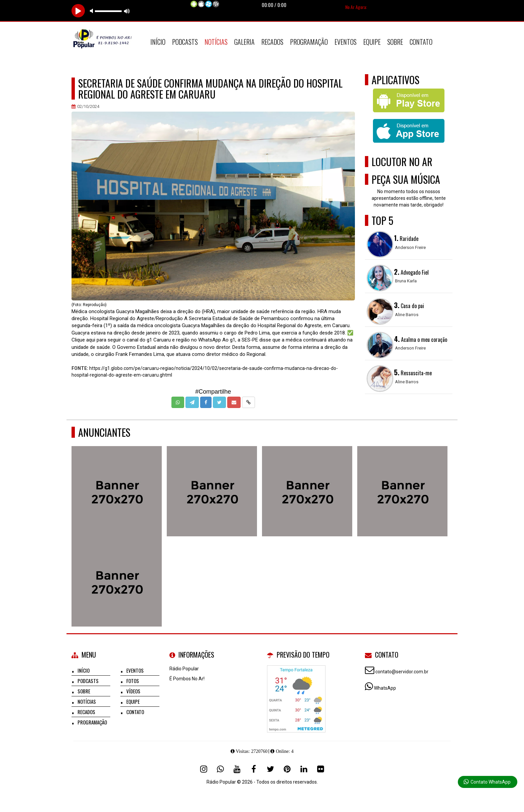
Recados (272, 42)
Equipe (372, 42)
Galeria (244, 42)
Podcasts (185, 42)
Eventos (346, 42)
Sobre (395, 42)
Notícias (216, 42)
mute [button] (93, 11)
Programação (309, 42)
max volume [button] (127, 11)
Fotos (133, 681)
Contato (421, 42)
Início (158, 42)
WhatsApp (385, 688)
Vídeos (133, 691)
